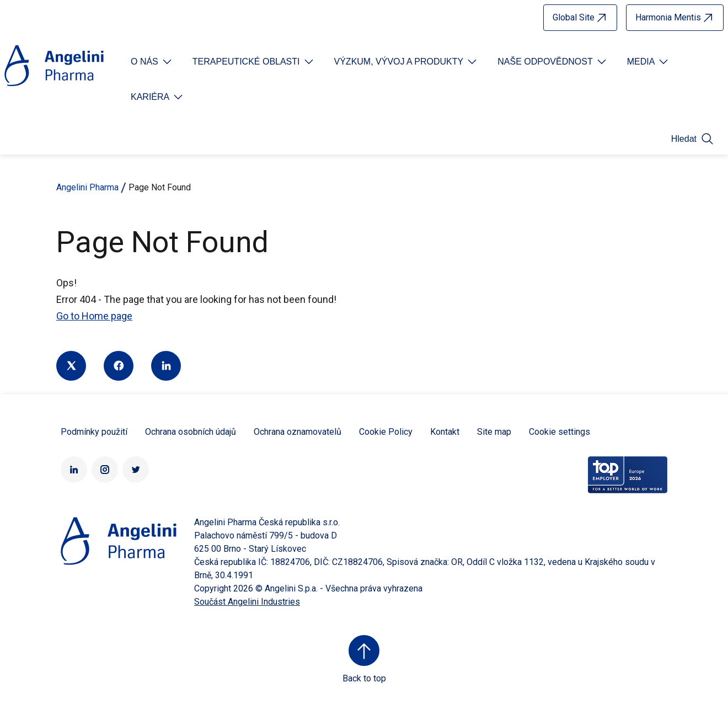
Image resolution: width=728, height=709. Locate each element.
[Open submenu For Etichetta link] (152, 62)
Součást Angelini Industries (247, 602)
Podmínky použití (94, 432)
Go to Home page (94, 316)
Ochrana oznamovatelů (298, 432)
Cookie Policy (386, 432)
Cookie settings (560, 432)
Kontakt (445, 432)
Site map (494, 432)
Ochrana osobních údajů (191, 432)
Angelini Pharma (87, 187)
